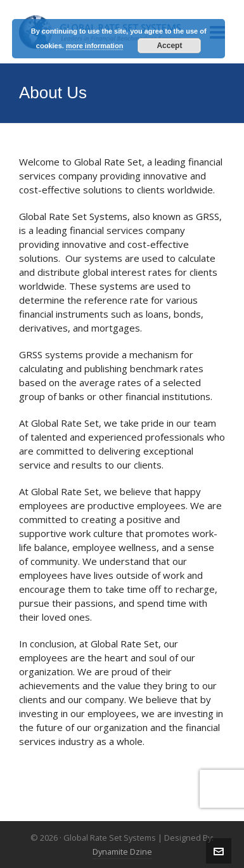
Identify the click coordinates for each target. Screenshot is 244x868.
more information (94, 46)
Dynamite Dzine (122, 852)
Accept (169, 46)
